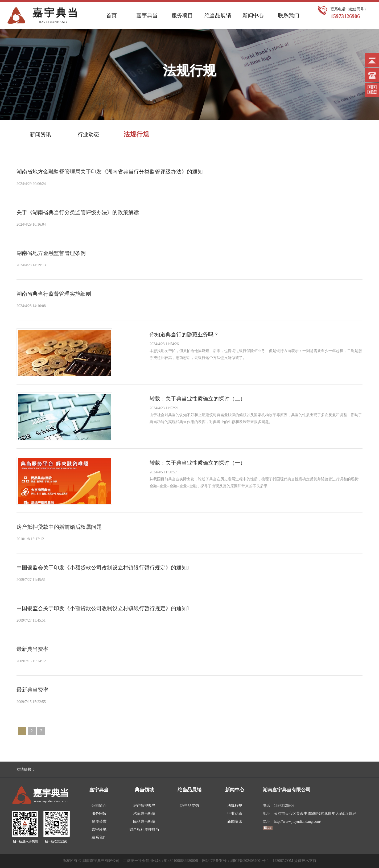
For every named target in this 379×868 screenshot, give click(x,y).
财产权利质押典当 (144, 830)
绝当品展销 (218, 15)
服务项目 (182, 15)
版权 (66, 861)
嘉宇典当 (147, 15)
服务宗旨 (99, 814)
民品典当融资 (144, 822)
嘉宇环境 (99, 830)
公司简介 (99, 806)
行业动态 (235, 814)
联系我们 (289, 15)
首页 (112, 15)
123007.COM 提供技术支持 (294, 861)
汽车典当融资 (144, 814)
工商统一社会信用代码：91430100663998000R (161, 861)
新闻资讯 (235, 822)
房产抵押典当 (144, 806)
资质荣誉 (99, 822)
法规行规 (235, 806)
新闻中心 (253, 15)
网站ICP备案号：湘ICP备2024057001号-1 (235, 861)
